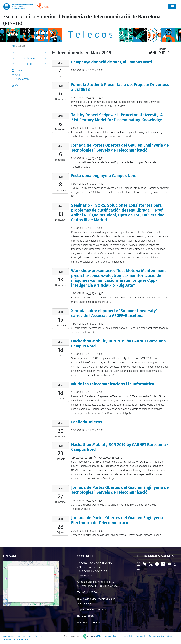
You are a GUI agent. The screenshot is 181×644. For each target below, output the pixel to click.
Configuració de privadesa (160, 636)
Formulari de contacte (90, 623)
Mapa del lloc (111, 636)
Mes (30, 64)
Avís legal (140, 636)
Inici (13, 46)
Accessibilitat (126, 636)
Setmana (30, 58)
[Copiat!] (168, 53)
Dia (30, 52)
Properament (22, 79)
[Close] (172, 7)
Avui (17, 75)
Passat (19, 70)
